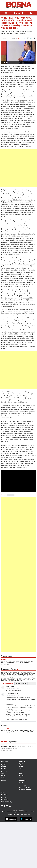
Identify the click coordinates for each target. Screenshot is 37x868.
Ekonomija (4, 772)
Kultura (21, 765)
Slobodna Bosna (19, 815)
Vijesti (3, 765)
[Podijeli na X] (28, 38)
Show (20, 774)
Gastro (20, 768)
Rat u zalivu (5, 761)
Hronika (4, 770)
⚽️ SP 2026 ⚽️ (18, 13)
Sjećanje (21, 763)
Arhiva (3, 792)
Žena (20, 777)
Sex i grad (21, 775)
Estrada (21, 779)
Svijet (3, 779)
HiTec (20, 770)
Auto (20, 772)
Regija (3, 775)
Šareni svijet (22, 786)
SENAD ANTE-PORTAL (25, 788)
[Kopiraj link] (31, 38)
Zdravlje (21, 767)
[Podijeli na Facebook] (25, 38)
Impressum (5, 799)
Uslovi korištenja (6, 801)
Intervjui (4, 768)
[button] (34, 43)
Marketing (4, 794)
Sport (3, 774)
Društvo (4, 781)
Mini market (22, 761)
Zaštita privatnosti (7, 803)
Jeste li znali (22, 781)
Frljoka (21, 784)
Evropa (3, 777)
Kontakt (3, 798)
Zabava (21, 782)
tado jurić (11, 495)
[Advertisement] (18, 168)
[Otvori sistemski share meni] (34, 38)
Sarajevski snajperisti (25, 789)
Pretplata (4, 796)
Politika (4, 767)
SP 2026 (4, 763)
